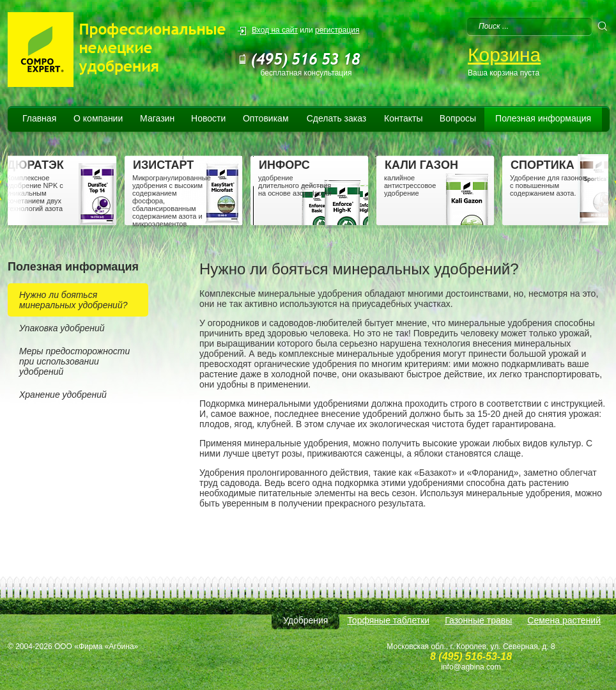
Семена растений (564, 620)
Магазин (157, 118)
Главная (39, 118)
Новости (208, 118)
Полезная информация (543, 118)
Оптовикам (266, 118)
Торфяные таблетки (388, 620)
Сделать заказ (337, 118)
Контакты (403, 118)
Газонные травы (478, 620)
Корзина (504, 55)
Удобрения (305, 620)
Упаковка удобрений (62, 328)
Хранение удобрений (63, 395)
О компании (98, 118)
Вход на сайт (275, 30)
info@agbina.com (471, 667)
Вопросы (458, 118)
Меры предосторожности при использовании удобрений (74, 361)
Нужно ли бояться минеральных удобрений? (73, 300)
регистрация (337, 30)
